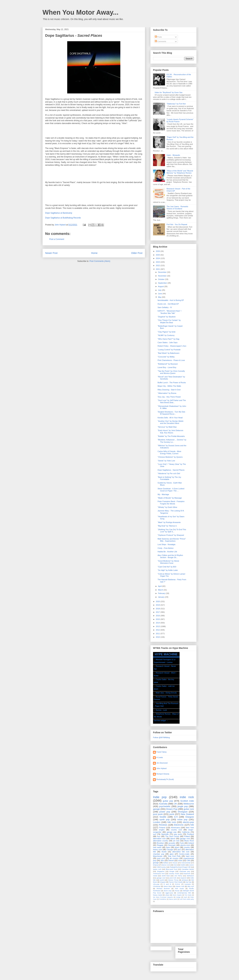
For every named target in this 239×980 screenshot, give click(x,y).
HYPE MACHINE (166, 654)
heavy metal (158, 895)
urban (167, 895)
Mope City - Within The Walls (169, 386)
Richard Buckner (163, 888)
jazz (179, 849)
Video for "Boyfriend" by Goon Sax (168, 92)
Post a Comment (57, 239)
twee (168, 847)
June (160, 294)
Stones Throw (173, 880)
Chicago (170, 849)
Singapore (161, 871)
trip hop (188, 882)
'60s (162, 860)
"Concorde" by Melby (166, 357)
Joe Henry (178, 876)
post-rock (173, 878)
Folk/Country (161, 867)
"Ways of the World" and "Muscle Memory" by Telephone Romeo (180, 172)
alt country (174, 858)
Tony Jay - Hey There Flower (169, 397)
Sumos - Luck (161, 710)
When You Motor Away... (80, 12)
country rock (176, 830)
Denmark (172, 845)
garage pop (172, 832)
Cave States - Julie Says (167, 342)
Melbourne (189, 804)
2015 (158, 619)
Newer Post (51, 253)
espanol (183, 878)
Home (94, 253)
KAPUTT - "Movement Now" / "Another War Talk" (169, 312)
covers (191, 865)
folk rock (172, 822)
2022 (158, 265)
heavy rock (158, 849)
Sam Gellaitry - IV (165, 307)
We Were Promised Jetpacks (163, 897)
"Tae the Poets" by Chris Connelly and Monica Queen (171, 372)
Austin (164, 852)
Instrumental (186, 863)
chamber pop (159, 854)
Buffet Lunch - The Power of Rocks (172, 383)
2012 (158, 630)
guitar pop (168, 801)
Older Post (137, 253)
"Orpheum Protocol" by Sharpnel (171, 535)
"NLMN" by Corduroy (166, 335)
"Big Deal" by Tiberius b (167, 526)
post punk (158, 814)
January (161, 597)
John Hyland (161, 768)
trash (185, 897)
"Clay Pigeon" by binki (166, 332)
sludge (178, 897)
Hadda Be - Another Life (167, 552)
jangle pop (183, 806)
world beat (166, 876)
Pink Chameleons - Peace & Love (171, 360)
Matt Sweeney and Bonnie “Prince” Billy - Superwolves (172, 540)
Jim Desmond (162, 763)
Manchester (158, 856)
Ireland (191, 843)
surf (155, 834)
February (162, 593)
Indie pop (160, 797)
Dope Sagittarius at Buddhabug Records (63, 218)
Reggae (160, 845)
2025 (158, 255)
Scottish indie (187, 801)
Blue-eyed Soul (171, 869)
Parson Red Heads (176, 882)
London (157, 822)
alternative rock (159, 839)
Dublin (183, 865)
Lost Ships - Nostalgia (166, 544)
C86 (188, 860)
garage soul (161, 878)
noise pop (182, 819)
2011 (158, 634)
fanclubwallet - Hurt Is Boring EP (171, 300)
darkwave (190, 876)
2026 (158, 251)
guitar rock (189, 809)
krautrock (187, 874)
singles (162, 830)
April (160, 586)
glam (172, 854)
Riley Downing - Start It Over (169, 390)
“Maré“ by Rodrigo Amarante (169, 522)
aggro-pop (169, 893)
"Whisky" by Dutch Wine (167, 507)
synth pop (165, 819)
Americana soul (159, 874)
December (162, 272)
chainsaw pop (185, 871)
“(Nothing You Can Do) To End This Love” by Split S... (172, 531)
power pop (165, 812)
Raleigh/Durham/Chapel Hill (180, 867)
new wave (157, 847)
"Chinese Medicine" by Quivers (170, 457)
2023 (158, 262)
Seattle (163, 817)
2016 (158, 616)
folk (192, 825)
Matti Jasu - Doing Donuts (166, 693)
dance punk (173, 899)
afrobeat (185, 880)
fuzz (159, 836)
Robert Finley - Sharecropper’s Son (172, 346)
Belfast (166, 863)
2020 (158, 601)
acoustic (172, 843)
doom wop (168, 891)
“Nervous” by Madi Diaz (167, 427)
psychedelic (165, 806)
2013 (158, 626)
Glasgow (190, 817)
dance (173, 839)
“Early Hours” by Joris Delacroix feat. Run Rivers (170, 431)
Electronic (179, 825)
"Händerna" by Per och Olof (169, 473)
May (160, 297)
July (160, 290)
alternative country (161, 841)
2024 (158, 258)
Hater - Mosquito (173, 155)
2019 (158, 605)
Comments (160, 41)
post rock (161, 858)
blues (177, 847)
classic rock (180, 886)
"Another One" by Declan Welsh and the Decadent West (170, 422)
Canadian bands (188, 869)
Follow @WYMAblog (161, 737)
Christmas (157, 886)
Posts (158, 37)
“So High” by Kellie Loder (168, 570)
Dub (175, 865)
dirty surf (191, 886)
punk (172, 814)
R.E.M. (178, 884)
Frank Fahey (161, 752)
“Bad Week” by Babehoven (168, 353)
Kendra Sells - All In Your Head (170, 418)
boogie (172, 871)
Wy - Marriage (163, 494)
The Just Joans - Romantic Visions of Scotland (177, 208)
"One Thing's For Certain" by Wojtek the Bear (169, 321)
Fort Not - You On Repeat (177, 224)
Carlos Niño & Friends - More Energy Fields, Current (169, 452)
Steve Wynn (168, 886)
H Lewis (160, 757)
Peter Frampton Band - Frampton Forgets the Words (171, 502)
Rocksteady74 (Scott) (165, 779)
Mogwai (163, 882)
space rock (157, 869)
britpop (156, 865)
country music (174, 874)
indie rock (187, 797)
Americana (176, 828)
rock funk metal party (187, 899)
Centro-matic (184, 854)
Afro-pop (156, 884)
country (187, 847)
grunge (156, 863)
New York (190, 828)
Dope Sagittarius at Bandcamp (59, 213)
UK (175, 804)
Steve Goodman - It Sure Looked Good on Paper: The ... (171, 490)
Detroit (171, 860)
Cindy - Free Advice (165, 548)
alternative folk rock (181, 852)
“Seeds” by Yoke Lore (166, 461)
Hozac (177, 891)
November (162, 276)
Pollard (187, 836)
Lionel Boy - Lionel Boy (167, 367)
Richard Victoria (163, 774)
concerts (188, 884)
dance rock (166, 865)
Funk (182, 843)
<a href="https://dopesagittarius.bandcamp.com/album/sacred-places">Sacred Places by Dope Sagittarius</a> (94, 130)
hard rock (190, 856)
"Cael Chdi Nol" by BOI (167, 567)
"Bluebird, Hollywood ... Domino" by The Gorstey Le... (172, 441)
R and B (167, 884)
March (161, 590)
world (162, 880)
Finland (162, 828)
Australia (163, 804)
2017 (158, 612)
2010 (158, 637)
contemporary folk (184, 893)
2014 (158, 623)
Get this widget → (161, 720)
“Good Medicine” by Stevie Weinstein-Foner (168, 562)
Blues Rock (189, 841)
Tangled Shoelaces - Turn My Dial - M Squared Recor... (172, 413)
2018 (158, 609)
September (163, 283)
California (186, 832)
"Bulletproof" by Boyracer (168, 364)
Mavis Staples (177, 895)
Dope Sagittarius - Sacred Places (171, 470)
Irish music (179, 888)
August (161, 286)
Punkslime (163, 899)
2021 (158, 269)
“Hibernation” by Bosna (167, 393)
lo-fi (176, 817)
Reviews (163, 825)
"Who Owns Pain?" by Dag (168, 339)
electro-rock (185, 845)
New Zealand (187, 814)
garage (156, 809)
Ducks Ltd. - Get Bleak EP (168, 304)
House (175, 863)
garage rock (185, 839)
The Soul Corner (172, 836)
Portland (190, 834)
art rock (176, 841)
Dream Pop (172, 809)
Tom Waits (188, 895)
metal (155, 876)
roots (180, 860)
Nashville (165, 834)
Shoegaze (183, 812)
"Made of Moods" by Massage (170, 498)
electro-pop (188, 822)
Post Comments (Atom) (100, 261)
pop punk (178, 834)
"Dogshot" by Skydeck (166, 317)
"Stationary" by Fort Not (176, 104)
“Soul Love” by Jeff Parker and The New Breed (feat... (172, 401)
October (161, 279)
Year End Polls (174, 856)
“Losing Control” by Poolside (169, 350)
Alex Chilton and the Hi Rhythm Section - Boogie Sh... (170, 556)
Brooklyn (160, 843)
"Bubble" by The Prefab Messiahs (171, 436)
